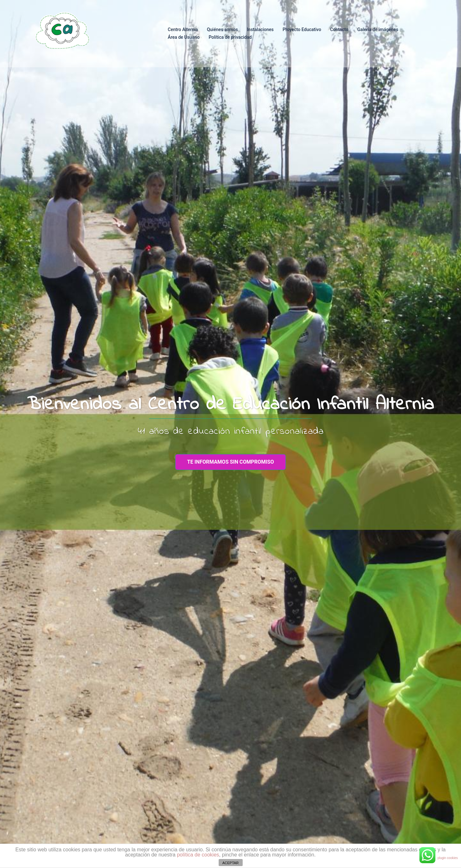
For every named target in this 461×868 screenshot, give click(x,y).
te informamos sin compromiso (231, 462)
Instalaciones (260, 29)
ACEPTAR (230, 863)
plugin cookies (448, 858)
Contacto (339, 29)
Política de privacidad (230, 37)
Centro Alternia (183, 29)
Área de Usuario (184, 37)
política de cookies (198, 855)
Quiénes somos (222, 29)
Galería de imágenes (378, 29)
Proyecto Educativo (302, 29)
